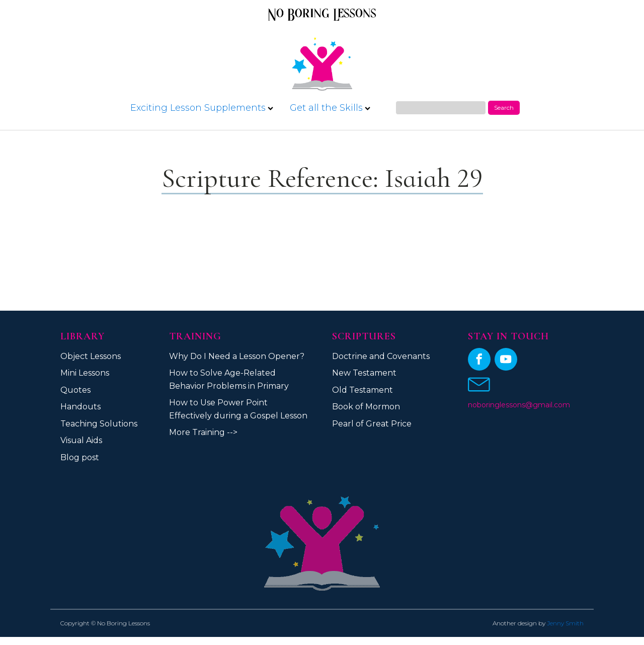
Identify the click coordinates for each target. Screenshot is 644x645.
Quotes (75, 390)
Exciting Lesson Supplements (202, 108)
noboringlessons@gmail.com (519, 405)
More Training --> (203, 432)
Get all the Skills (330, 108)
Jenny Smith (565, 623)
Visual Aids (81, 440)
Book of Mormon (366, 407)
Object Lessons (91, 356)
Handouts (80, 407)
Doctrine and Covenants (381, 356)
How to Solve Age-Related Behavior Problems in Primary (229, 379)
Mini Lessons (85, 373)
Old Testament (363, 390)
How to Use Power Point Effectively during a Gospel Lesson (238, 409)
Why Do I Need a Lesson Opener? (237, 356)
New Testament (364, 373)
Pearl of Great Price (372, 424)
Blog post (80, 457)
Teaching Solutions (99, 424)
